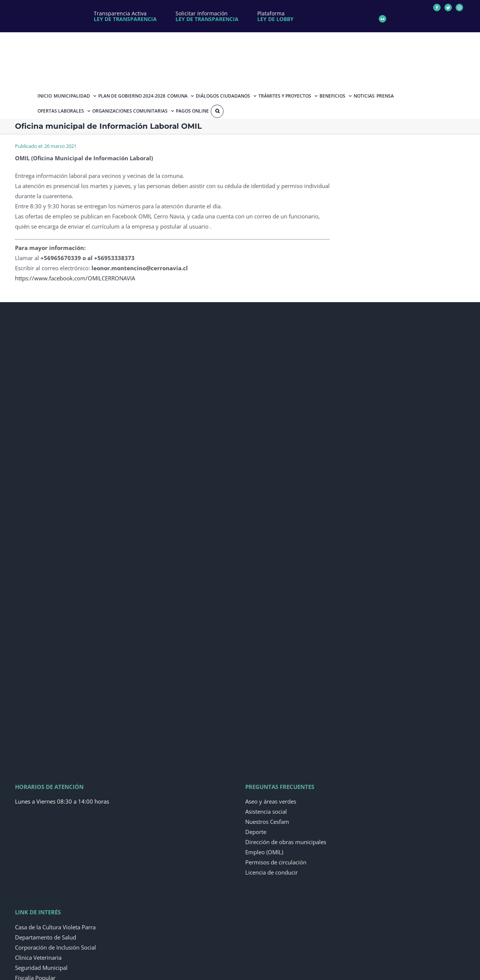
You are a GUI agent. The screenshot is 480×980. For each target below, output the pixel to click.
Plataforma (275, 16)
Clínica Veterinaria (38, 957)
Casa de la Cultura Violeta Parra (55, 927)
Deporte (256, 832)
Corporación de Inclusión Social (55, 947)
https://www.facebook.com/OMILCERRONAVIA (75, 278)
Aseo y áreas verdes (271, 801)
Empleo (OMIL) (264, 852)
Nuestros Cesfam (267, 822)
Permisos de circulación (276, 862)
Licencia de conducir (271, 872)
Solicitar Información (207, 16)
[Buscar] (217, 111)
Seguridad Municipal (41, 968)
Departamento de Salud (46, 937)
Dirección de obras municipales (286, 842)
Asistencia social (266, 811)
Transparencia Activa (125, 16)
